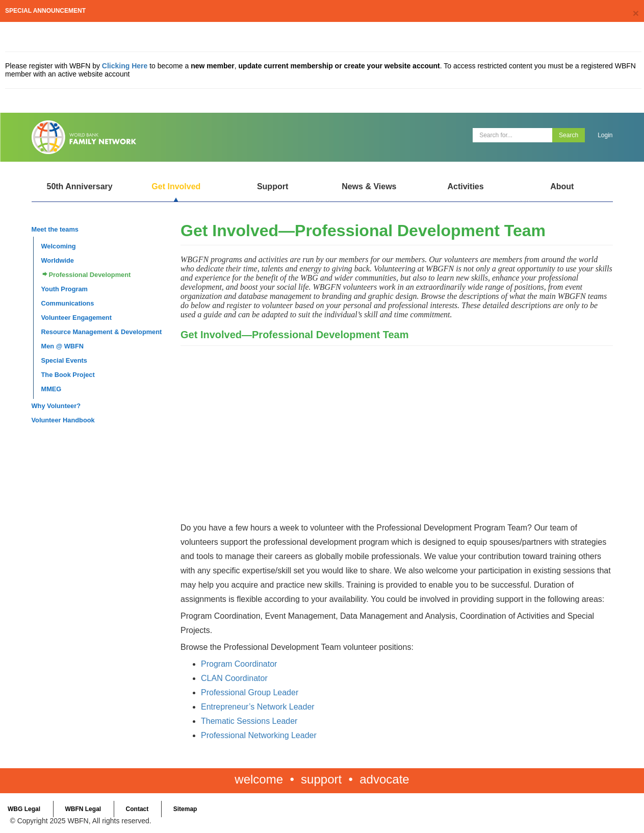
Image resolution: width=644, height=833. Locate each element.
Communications (68, 303)
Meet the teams (55, 229)
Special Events (64, 360)
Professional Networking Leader (259, 735)
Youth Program (65, 289)
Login (605, 135)
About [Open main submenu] (562, 186)
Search (569, 135)
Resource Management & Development (102, 332)
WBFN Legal (83, 809)
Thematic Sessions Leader (249, 721)
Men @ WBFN (63, 346)
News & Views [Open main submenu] (369, 186)
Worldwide (58, 260)
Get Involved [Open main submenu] (176, 186)
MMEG (51, 389)
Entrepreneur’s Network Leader (258, 707)
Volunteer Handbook (63, 420)
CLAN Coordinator (234, 678)
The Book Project (68, 375)
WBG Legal (24, 809)
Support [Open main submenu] (273, 186)
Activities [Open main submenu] (465, 186)
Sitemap (185, 809)
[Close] (636, 13)
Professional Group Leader (250, 692)
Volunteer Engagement (76, 318)
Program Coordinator (239, 664)
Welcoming (59, 246)
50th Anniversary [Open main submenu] (79, 186)
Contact (137, 809)
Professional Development (90, 275)
